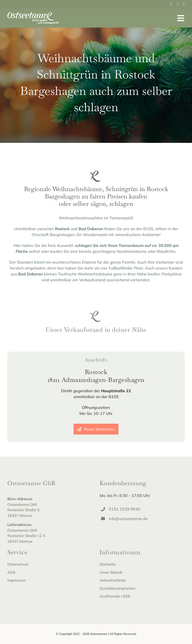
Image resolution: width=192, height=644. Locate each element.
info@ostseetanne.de (128, 519)
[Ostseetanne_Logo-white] (33, 14)
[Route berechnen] (96, 429)
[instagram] (178, 4)
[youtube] (184, 4)
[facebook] (171, 4)
